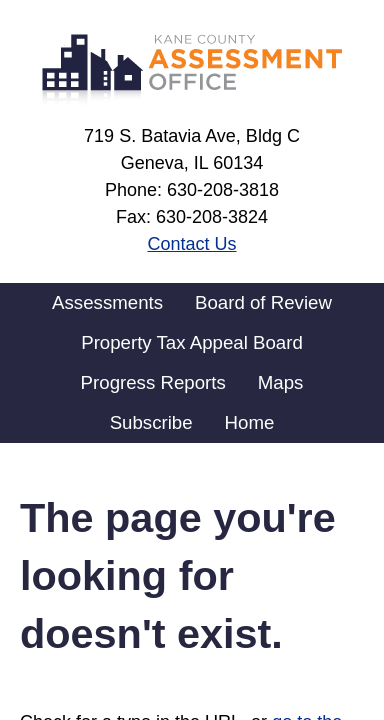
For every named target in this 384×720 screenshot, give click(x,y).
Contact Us (191, 244)
